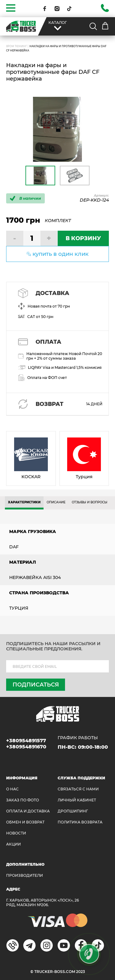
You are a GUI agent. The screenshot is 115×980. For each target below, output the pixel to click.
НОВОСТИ (16, 833)
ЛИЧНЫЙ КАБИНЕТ (77, 800)
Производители (25, 875)
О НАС (12, 789)
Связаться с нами (78, 789)
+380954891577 (26, 741)
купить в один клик (61, 254)
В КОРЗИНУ (83, 238)
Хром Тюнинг (17, 46)
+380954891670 (26, 747)
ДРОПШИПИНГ (73, 811)
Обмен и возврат (25, 822)
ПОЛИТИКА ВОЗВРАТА (80, 822)
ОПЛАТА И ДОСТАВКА (28, 811)
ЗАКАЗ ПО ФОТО (23, 800)
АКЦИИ (13, 844)
